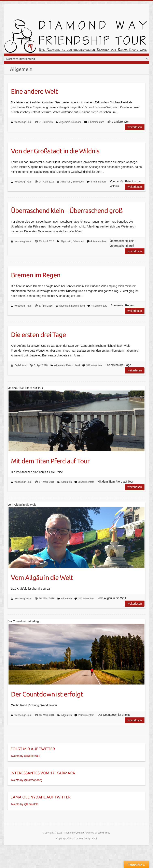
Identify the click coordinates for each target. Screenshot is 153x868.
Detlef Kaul (20, 365)
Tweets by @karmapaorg (26, 780)
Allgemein (65, 122)
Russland (76, 122)
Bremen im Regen (36, 275)
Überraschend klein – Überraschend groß (67, 210)
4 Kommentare (99, 182)
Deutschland (78, 306)
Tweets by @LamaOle (25, 804)
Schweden (78, 182)
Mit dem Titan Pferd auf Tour (50, 461)
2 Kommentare (86, 715)
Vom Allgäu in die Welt (42, 577)
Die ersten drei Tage (38, 335)
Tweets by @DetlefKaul (25, 756)
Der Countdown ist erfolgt (47, 694)
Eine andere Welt (34, 91)
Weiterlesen (135, 127)
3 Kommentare (96, 122)
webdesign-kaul (23, 122)
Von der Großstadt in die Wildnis (55, 151)
